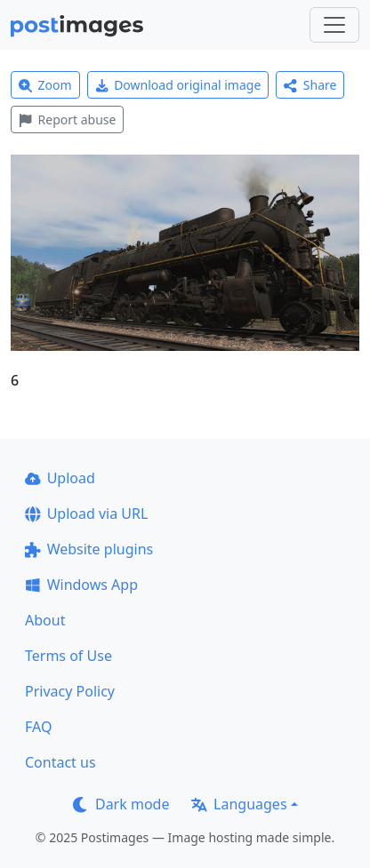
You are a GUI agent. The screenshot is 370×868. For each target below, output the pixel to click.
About (45, 620)
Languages (239, 804)
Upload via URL (86, 514)
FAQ (38, 727)
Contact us (60, 762)
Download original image (178, 85)
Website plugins (89, 549)
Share (310, 85)
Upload (60, 478)
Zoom (45, 85)
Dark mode (121, 804)
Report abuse (67, 119)
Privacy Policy (70, 691)
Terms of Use (68, 656)
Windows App (81, 585)
